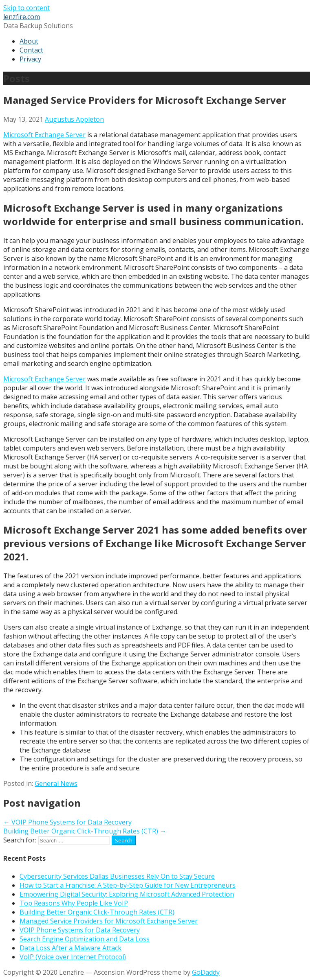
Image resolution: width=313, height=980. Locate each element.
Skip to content (26, 8)
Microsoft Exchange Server (44, 135)
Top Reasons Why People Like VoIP (74, 903)
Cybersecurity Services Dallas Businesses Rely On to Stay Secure (117, 876)
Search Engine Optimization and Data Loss (85, 939)
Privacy (30, 59)
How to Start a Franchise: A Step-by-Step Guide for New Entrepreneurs (128, 885)
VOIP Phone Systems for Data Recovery (80, 930)
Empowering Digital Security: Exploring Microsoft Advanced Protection (127, 894)
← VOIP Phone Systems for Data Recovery (67, 822)
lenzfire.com (22, 17)
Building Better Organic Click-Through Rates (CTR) (97, 912)
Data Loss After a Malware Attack (71, 948)
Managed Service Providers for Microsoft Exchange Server (109, 921)
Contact (31, 50)
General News (56, 783)
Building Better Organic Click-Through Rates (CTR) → (85, 831)
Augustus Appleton (74, 119)
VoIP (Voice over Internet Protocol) (73, 957)
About (29, 41)
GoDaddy (206, 972)
